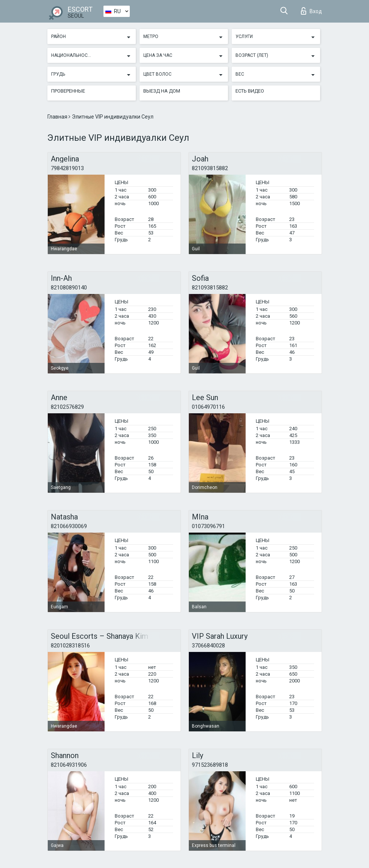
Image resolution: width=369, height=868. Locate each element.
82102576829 (67, 407)
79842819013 (67, 168)
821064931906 (69, 765)
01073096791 (208, 526)
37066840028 (208, 646)
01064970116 (208, 407)
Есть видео (250, 91)
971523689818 (210, 765)
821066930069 (69, 526)
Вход (311, 11)
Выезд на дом (162, 91)
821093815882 (210, 168)
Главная (58, 117)
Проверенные (68, 91)
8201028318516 (70, 646)
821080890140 (69, 288)
